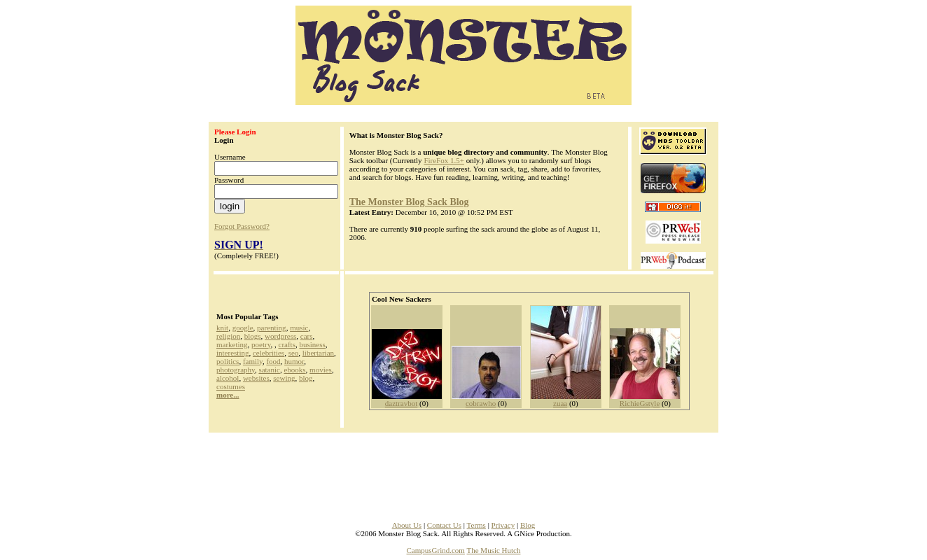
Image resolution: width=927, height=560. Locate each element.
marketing (232, 344)
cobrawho (481, 403)
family (253, 361)
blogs (253, 336)
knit (222, 328)
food (273, 361)
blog (306, 378)
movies (321, 370)
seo (294, 353)
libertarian (318, 353)
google (243, 328)
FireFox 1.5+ (444, 160)
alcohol (228, 378)
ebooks (294, 370)
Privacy (503, 525)
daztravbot (401, 403)
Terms (476, 525)
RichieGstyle (640, 403)
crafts (287, 344)
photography (236, 370)
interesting (232, 353)
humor (294, 361)
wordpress (280, 336)
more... (228, 395)
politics (228, 361)
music (299, 328)
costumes (231, 386)
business (312, 344)
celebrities (269, 353)
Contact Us (444, 525)
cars (307, 336)
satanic (269, 370)
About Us (407, 525)
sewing (284, 378)
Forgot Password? (242, 226)
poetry (261, 344)
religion (228, 336)
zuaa (560, 403)
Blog (528, 525)
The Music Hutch (494, 550)
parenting (272, 328)
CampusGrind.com (436, 550)
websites (256, 378)
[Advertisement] (463, 472)
